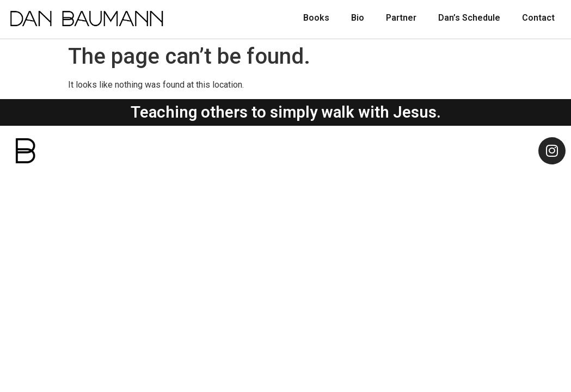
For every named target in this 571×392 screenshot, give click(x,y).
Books (316, 18)
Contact (538, 18)
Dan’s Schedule (469, 18)
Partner (401, 18)
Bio (358, 18)
